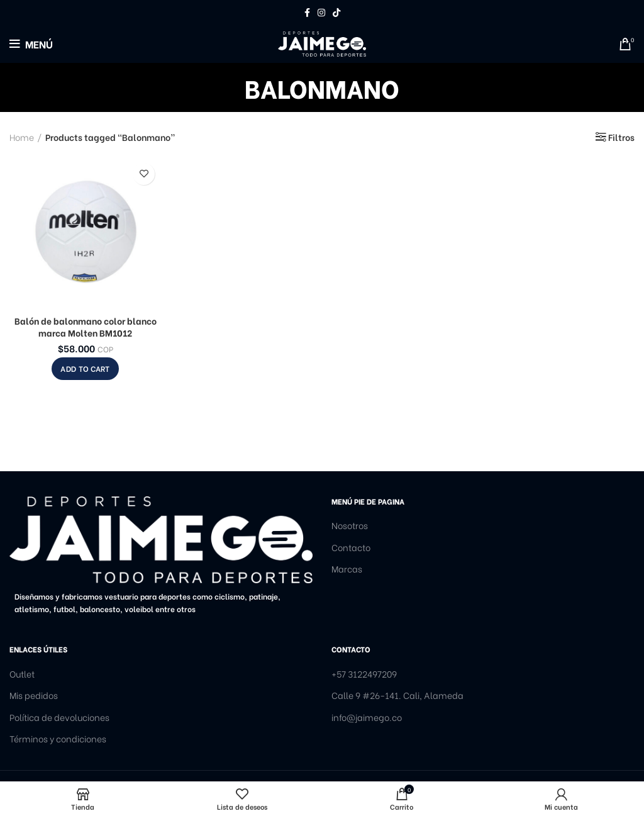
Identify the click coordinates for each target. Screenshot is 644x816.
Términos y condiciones (58, 739)
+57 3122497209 (364, 674)
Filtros (621, 137)
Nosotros (350, 525)
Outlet (22, 674)
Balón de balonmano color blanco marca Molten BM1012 (86, 327)
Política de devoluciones (59, 717)
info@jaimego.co (367, 717)
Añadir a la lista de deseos (144, 174)
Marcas (347, 569)
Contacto (351, 547)
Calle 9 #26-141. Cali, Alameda (397, 695)
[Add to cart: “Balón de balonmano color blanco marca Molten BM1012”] (85, 369)
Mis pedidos (34, 695)
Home (22, 137)
